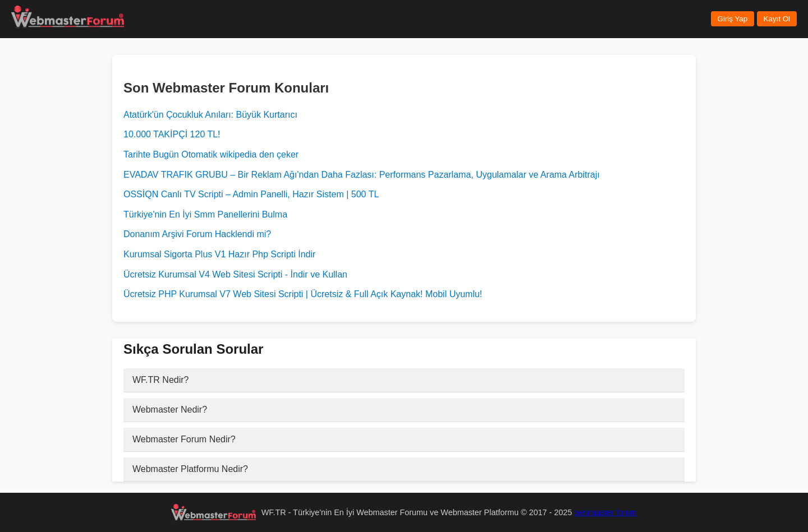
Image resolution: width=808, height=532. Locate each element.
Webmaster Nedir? (170, 410)
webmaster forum (606, 512)
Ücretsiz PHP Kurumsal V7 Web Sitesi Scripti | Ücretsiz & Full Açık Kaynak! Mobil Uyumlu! (303, 294)
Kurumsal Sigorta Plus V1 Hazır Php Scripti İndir (219, 254)
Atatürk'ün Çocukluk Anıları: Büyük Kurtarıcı (210, 115)
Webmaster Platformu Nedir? (190, 469)
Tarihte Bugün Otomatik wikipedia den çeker (211, 154)
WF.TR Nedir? (160, 380)
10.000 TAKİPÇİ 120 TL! (172, 134)
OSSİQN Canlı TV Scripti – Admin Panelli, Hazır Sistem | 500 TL (251, 194)
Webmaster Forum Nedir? (184, 439)
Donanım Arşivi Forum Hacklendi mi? (197, 234)
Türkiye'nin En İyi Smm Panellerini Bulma (205, 214)
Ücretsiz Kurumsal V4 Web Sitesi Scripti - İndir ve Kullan (235, 274)
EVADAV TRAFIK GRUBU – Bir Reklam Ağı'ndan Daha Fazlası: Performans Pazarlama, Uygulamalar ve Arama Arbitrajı (362, 175)
